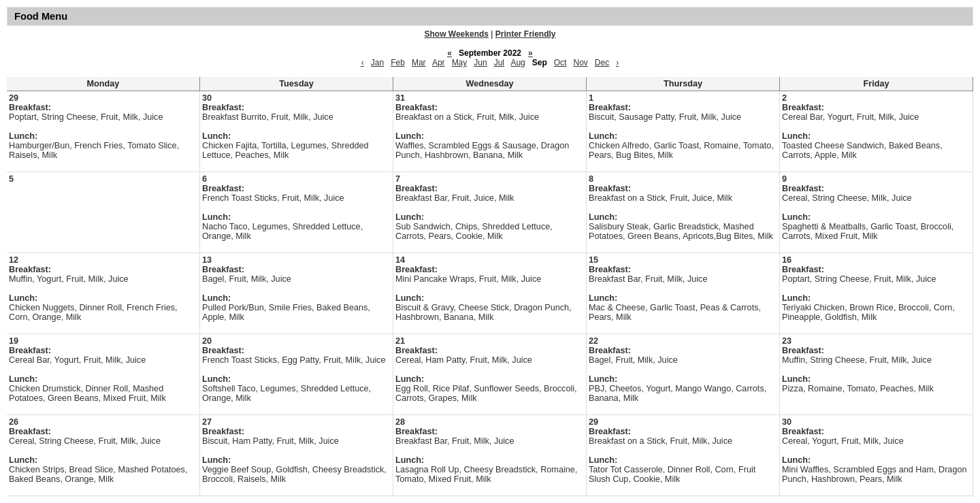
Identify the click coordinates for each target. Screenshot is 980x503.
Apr (439, 63)
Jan (377, 63)
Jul (499, 63)
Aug (518, 63)
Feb (398, 63)
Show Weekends (457, 34)
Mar (419, 63)
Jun (480, 63)
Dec (602, 63)
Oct (560, 63)
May (460, 63)
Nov (580, 63)
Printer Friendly (526, 34)
